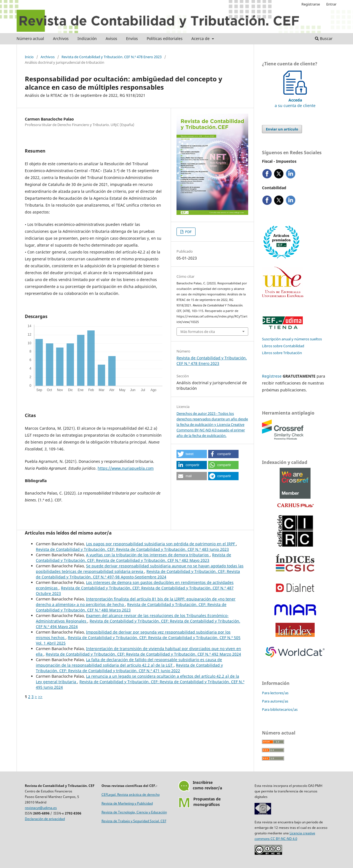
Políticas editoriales (165, 38)
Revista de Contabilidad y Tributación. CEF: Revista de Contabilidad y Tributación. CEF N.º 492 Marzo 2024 (143, 654)
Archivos (61, 38)
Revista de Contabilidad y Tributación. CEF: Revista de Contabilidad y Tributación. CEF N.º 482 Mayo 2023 (133, 558)
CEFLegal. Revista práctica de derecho (131, 794)
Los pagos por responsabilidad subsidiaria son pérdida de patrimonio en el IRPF (161, 544)
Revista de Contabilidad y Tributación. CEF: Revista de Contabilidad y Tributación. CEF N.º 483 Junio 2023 (132, 549)
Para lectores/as (275, 693)
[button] (192, 454)
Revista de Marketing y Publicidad (127, 803)
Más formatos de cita (198, 332)
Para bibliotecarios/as (280, 709)
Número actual (30, 38)
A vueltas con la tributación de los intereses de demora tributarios (148, 555)
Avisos (111, 38)
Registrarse (311, 4)
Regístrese (272, 376)
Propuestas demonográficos (207, 802)
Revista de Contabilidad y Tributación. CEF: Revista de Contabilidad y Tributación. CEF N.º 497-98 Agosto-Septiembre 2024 (138, 574)
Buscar (324, 38)
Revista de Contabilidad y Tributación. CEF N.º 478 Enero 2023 (112, 57)
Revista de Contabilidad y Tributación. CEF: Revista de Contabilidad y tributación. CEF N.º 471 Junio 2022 (129, 668)
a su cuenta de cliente (295, 100)
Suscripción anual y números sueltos (292, 339)
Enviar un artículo (282, 129)
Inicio (29, 57)
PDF (188, 232)
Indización (87, 38)
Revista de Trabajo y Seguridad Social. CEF (134, 821)
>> (40, 697)
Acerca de (201, 38)
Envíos (132, 38)
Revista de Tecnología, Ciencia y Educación (134, 812)
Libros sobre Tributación (282, 353)
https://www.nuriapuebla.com (126, 468)
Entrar (331, 4)
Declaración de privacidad (45, 819)
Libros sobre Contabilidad (283, 346)
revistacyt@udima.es (41, 808)
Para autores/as (275, 701)
